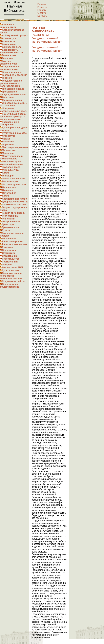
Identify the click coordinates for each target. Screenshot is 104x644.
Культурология (11, 270)
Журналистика (10, 170)
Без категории (10, 181)
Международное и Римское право (11, 157)
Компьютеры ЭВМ (12, 267)
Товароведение (11, 222)
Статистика (8, 253)
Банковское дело (12, 47)
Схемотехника (10, 262)
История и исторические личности (14, 110)
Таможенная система (14, 205)
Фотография (9, 193)
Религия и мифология (15, 244)
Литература (9, 136)
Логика (6, 139)
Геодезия (7, 78)
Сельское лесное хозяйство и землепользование (11, 276)
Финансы (7, 190)
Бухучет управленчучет (9, 62)
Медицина (8, 153)
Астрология (9, 41)
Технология (9, 219)
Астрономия (9, 44)
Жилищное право (12, 100)
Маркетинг (8, 145)
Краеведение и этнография (9, 123)
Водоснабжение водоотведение (10, 68)
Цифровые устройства (15, 202)
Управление (9, 239)
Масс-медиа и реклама (15, 147)
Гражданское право (13, 89)
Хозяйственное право (14, 199)
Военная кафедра (12, 72)
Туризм (6, 230)
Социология (9, 250)
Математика (9, 150)
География (8, 176)
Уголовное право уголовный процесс (11, 163)
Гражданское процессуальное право (13, 93)
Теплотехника (10, 216)
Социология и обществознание (10, 285)
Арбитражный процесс (15, 35)
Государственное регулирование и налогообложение (11, 83)
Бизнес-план (9, 55)
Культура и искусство (14, 133)
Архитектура (9, 38)
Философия (9, 187)
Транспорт (8, 224)
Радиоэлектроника (13, 241)
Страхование (9, 256)
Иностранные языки (14, 179)
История (7, 265)
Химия (6, 173)
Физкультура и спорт (14, 184)
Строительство (11, 259)
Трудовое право (11, 167)
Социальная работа (13, 281)
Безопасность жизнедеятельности (11, 51)
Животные (8, 97)
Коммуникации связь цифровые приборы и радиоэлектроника (13, 117)
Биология (7, 58)
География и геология (15, 75)
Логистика (8, 142)
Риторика (7, 247)
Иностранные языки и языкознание (14, 104)
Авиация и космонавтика (8, 26)
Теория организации (14, 213)
